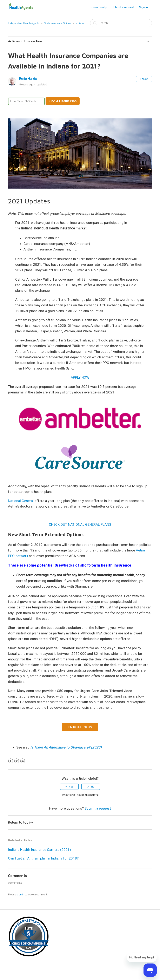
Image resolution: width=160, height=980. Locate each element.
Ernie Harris (28, 79)
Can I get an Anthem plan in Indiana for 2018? (43, 858)
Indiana (80, 23)
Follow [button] (144, 79)
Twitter (17, 761)
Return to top (20, 822)
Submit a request (123, 7)
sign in (20, 894)
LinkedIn (23, 761)
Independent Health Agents (24, 23)
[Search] (121, 23)
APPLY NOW (80, 377)
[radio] (69, 787)
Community (99, 7)
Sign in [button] (144, 7)
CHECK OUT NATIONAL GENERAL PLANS (80, 524)
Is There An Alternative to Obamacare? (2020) (66, 747)
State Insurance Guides (58, 23)
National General (21, 501)
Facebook (11, 761)
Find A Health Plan (63, 101)
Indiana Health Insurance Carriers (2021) (39, 850)
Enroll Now (80, 727)
